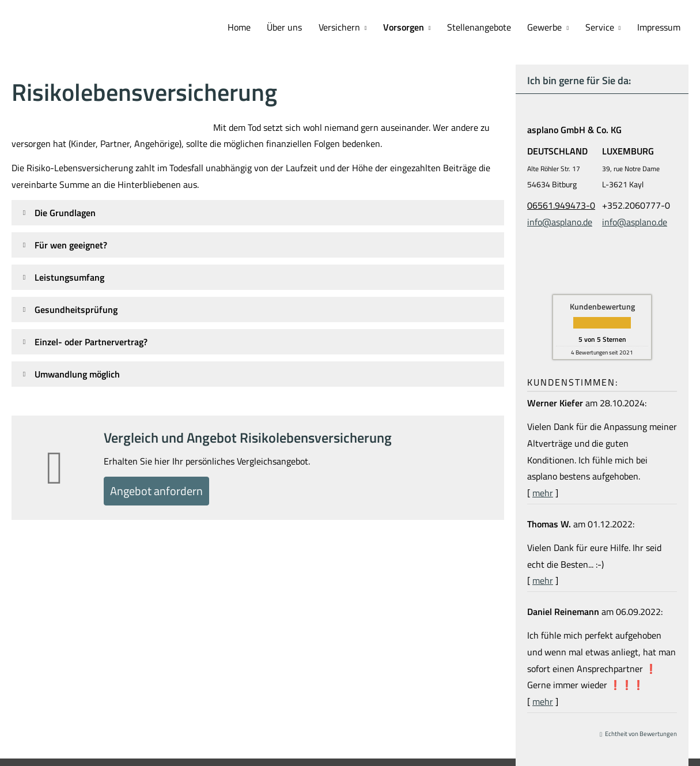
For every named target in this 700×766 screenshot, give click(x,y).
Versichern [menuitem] (353, 27)
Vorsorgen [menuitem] (415, 27)
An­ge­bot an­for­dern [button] (165, 492)
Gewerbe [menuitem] (551, 27)
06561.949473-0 (561, 204)
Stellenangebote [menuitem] (488, 27)
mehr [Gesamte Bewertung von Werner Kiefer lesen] (543, 492)
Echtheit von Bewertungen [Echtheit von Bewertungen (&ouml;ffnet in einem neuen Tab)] (641, 733)
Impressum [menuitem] (660, 27)
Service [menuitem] (603, 27)
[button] (65, 212)
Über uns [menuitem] (301, 27)
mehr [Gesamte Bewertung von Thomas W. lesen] (543, 579)
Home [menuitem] (258, 27)
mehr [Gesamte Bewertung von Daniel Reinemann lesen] (543, 700)
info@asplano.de (560, 221)
